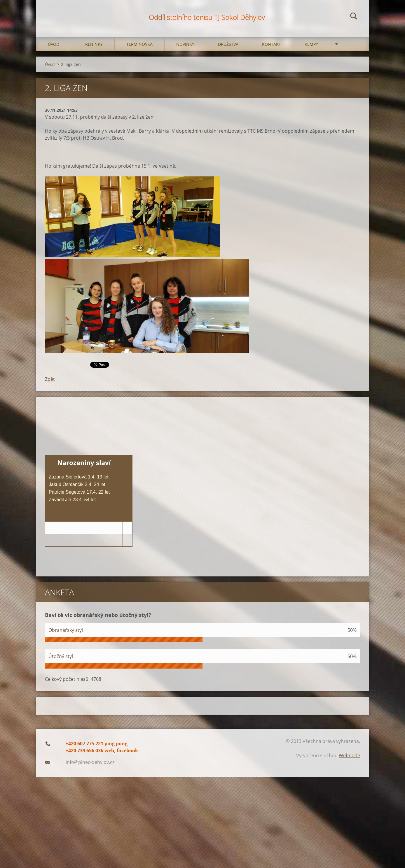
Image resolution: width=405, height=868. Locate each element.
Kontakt (272, 44)
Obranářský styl (66, 630)
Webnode (349, 755)
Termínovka (139, 44)
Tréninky (93, 44)
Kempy (311, 44)
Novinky (185, 44)
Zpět (50, 379)
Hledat (354, 17)
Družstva (228, 44)
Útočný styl (61, 656)
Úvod (54, 44)
